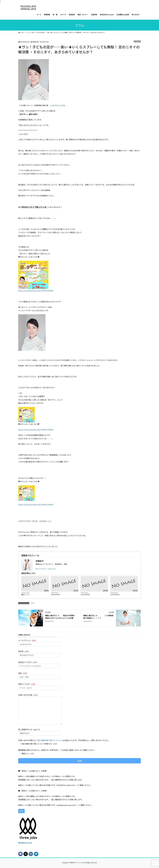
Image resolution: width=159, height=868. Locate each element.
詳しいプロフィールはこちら (46, 569)
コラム (137, 41)
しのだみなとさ (56, 105)
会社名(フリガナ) (39, 664)
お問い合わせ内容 (40, 709)
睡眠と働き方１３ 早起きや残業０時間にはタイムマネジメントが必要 (60, 617)
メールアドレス (39, 643)
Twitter (76, 591)
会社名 (39, 653)
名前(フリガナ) (39, 686)
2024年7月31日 (56, 594)
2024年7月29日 (115, 594)
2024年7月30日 (85, 594)
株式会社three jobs (25, 843)
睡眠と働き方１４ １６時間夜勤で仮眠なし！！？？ (98, 617)
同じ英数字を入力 (39, 732)
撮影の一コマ (25, 594)
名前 (39, 675)
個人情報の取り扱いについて (49, 740)
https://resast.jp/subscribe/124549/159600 (36, 291)
